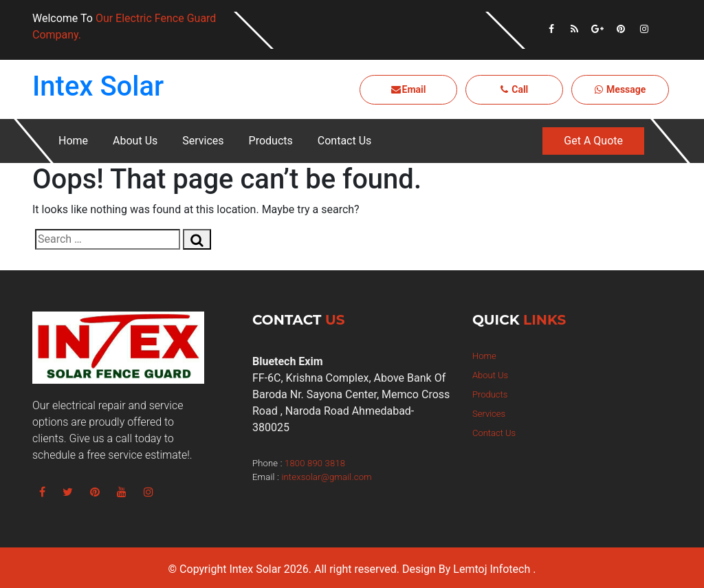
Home (73, 141)
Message (620, 89)
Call (515, 89)
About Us (135, 141)
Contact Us (345, 141)
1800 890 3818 (315, 463)
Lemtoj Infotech (492, 569)
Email (409, 89)
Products (271, 141)
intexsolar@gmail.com (326, 477)
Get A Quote (593, 141)
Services (203, 141)
